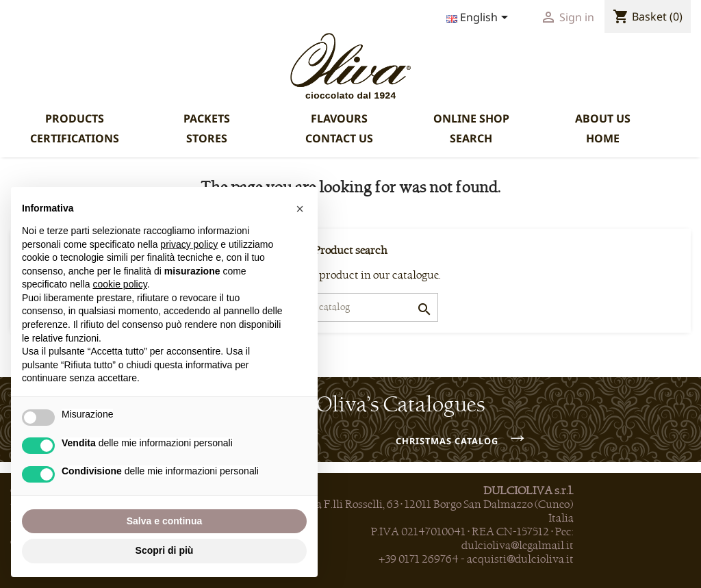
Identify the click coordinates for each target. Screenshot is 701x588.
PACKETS (207, 118)
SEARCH (471, 138)
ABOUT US (603, 118)
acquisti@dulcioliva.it (520, 559)
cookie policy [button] (120, 284)
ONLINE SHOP (471, 118)
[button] (300, 209)
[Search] (351, 307)
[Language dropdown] (480, 18)
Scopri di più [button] (165, 550)
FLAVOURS (339, 118)
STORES (207, 138)
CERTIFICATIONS (75, 138)
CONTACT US (339, 138)
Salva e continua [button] (164, 521)
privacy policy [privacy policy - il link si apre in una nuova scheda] (189, 244)
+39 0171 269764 (419, 559)
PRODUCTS (75, 118)
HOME (603, 138)
